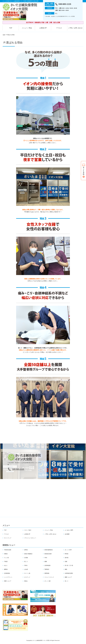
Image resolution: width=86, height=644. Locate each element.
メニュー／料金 (27, 28)
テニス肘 (6, 558)
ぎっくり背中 (68, 550)
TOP (11, 28)
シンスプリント (8, 577)
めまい (6, 565)
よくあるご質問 (69, 530)
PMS (46, 558)
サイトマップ (8, 538)
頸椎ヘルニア (8, 581)
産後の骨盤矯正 (28, 554)
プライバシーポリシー (30, 538)
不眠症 (6, 561)
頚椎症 (6, 554)
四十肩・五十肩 (69, 565)
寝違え (26, 581)
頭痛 (66, 561)
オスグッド (27, 577)
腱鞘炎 (6, 569)
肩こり (26, 561)
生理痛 (26, 558)
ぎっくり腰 (47, 581)
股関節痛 (47, 573)
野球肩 (67, 554)
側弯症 (26, 550)
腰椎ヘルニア (68, 577)
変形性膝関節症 (49, 550)
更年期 (67, 558)
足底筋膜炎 (7, 573)
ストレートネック (49, 577)
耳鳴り (26, 565)
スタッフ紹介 (28, 530)
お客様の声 (43, 28)
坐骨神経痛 (47, 565)
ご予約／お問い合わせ (75, 28)
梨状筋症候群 (48, 554)
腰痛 (46, 561)
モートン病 (27, 573)
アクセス (59, 28)
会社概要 (67, 534)
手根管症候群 (8, 550)
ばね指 (26, 569)
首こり (67, 581)
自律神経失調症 (69, 573)
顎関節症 (47, 569)
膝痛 (66, 569)
